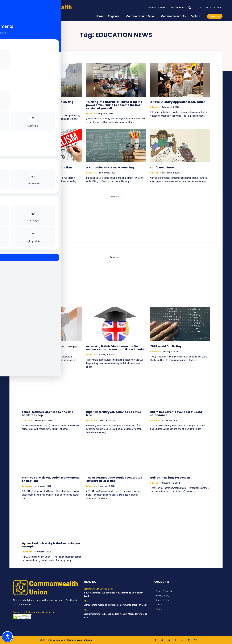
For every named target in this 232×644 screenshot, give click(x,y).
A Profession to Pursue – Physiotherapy (49, 346)
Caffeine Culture (162, 167)
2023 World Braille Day (166, 346)
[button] (189, 8)
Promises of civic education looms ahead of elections (51, 479)
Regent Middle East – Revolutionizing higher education (48, 103)
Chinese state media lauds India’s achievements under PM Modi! (116, 605)
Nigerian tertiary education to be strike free (114, 414)
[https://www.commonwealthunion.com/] (44, 10)
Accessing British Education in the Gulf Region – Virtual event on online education (116, 348)
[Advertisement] (116, 217)
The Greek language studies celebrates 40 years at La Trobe (114, 479)
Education (27, 110)
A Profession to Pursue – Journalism (47, 167)
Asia (86, 601)
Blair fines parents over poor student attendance (176, 414)
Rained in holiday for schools (170, 478)
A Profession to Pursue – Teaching (110, 167)
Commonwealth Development (98, 589)
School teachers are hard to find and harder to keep (48, 414)
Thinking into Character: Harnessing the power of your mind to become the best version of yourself (114, 105)
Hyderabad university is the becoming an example (51, 545)
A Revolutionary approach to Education (178, 102)
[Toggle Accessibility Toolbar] (8, 636)
